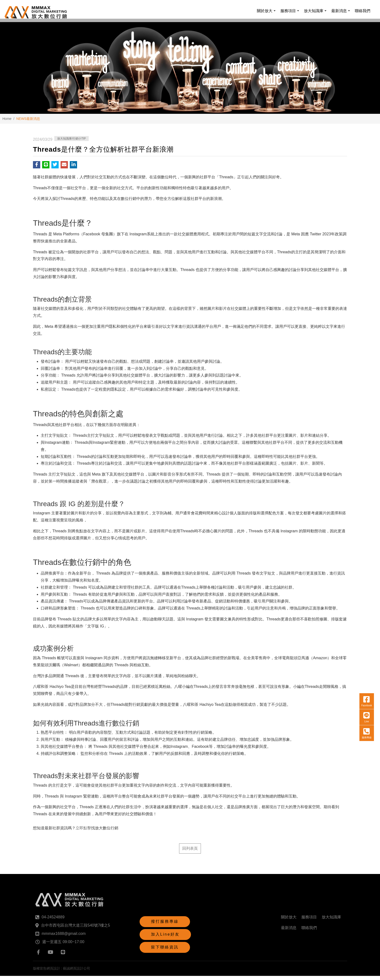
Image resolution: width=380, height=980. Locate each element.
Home (7, 123)
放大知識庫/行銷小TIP (71, 143)
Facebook (365, 646)
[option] (190, 71)
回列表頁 (190, 852)
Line (365, 662)
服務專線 (365, 678)
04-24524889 (53, 921)
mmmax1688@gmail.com (64, 938)
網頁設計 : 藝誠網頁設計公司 (68, 972)
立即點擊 (83, 832)
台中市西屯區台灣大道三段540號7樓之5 (76, 929)
